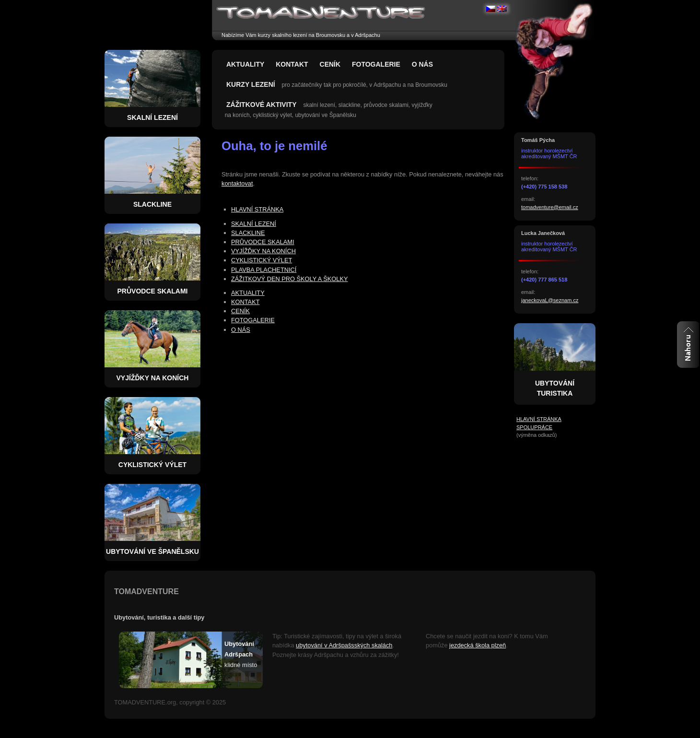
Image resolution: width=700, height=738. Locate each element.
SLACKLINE (248, 233)
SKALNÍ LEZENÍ (254, 224)
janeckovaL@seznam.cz (550, 300)
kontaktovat (237, 183)
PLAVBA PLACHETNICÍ (264, 270)
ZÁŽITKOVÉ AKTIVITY (261, 105)
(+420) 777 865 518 (544, 280)
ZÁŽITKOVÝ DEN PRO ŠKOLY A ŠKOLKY (289, 279)
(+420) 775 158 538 (544, 187)
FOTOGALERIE (376, 64)
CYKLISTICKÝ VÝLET (262, 260)
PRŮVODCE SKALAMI (263, 242)
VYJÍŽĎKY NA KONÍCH (263, 251)
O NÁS (422, 64)
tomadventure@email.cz (550, 207)
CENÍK (330, 64)
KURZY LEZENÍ (251, 84)
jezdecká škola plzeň (478, 645)
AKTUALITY (245, 64)
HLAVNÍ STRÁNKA (257, 209)
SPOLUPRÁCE (534, 427)
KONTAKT (292, 64)
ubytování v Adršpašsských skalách (344, 645)
